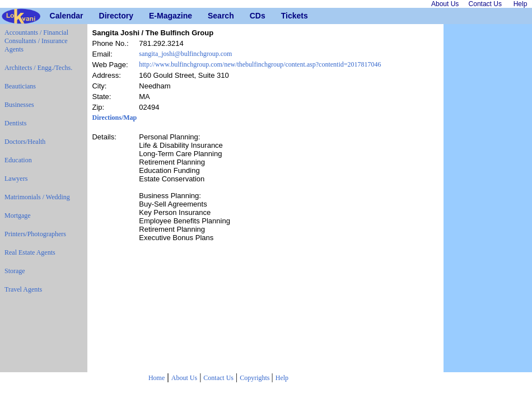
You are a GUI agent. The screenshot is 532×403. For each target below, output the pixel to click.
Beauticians (20, 86)
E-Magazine (153, 16)
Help (282, 378)
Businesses (19, 105)
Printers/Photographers (35, 234)
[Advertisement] (488, 198)
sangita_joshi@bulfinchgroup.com (185, 54)
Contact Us (218, 378)
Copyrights (255, 378)
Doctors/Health (25, 142)
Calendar (54, 16)
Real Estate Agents (30, 252)
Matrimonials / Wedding (37, 197)
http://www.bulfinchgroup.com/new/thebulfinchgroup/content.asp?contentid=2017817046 (260, 64)
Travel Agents (23, 289)
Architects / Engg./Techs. (38, 68)
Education (18, 160)
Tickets (285, 16)
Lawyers (16, 179)
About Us (184, 378)
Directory (103, 16)
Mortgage (18, 215)
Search (212, 16)
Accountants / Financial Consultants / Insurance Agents (36, 41)
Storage (15, 271)
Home (157, 378)
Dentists (15, 123)
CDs (254, 16)
